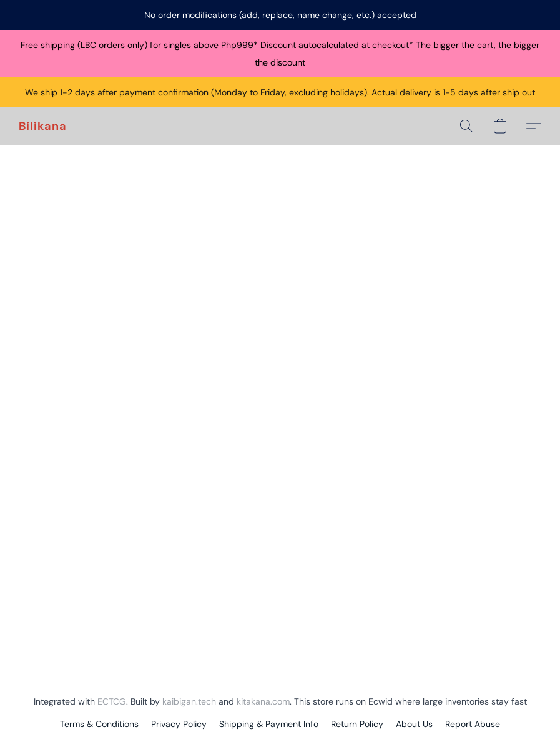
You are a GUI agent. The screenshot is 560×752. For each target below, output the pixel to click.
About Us (414, 724)
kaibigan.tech (189, 701)
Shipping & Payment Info (269, 724)
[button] (42, 126)
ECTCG (112, 701)
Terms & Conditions (99, 724)
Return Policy (357, 724)
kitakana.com (263, 701)
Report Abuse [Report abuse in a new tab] (473, 724)
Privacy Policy (179, 724)
